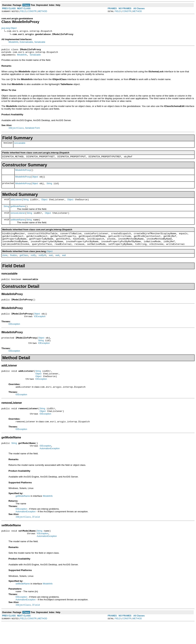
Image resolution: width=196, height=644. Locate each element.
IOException (40, 328)
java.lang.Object (9, 28)
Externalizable (26, 42)
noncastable (20, 145)
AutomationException (50, 467)
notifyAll (42, 264)
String (49, 187)
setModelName (18, 226)
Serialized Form (33, 130)
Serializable (40, 42)
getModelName (18, 211)
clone (5, 264)
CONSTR (32, 11)
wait (51, 264)
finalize (14, 264)
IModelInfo (13, 42)
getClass (24, 264)
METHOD (43, 11)
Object (35, 180)
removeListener (18, 218)
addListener (16, 204)
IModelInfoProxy (23, 173)
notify (33, 264)
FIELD (23, 11)
